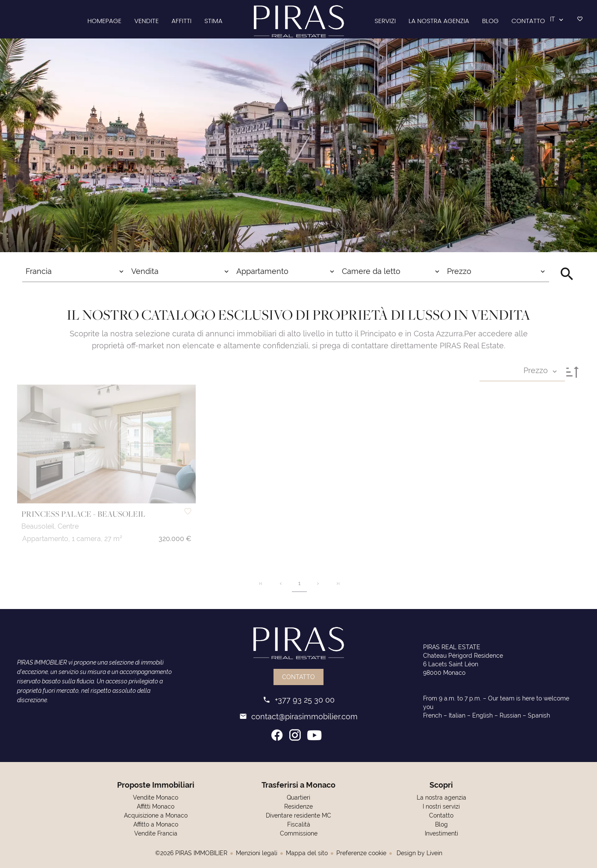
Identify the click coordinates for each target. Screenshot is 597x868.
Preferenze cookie (361, 853)
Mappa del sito (307, 853)
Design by (419, 853)
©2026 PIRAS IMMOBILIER (191, 853)
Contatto (298, 677)
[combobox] (75, 271)
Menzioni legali (257, 853)
